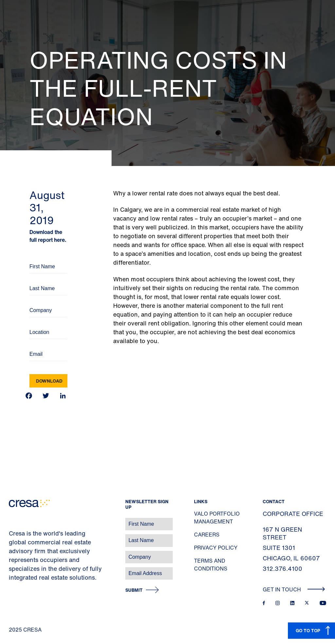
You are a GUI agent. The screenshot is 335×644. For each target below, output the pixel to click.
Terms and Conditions (211, 565)
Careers (207, 535)
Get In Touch (294, 589)
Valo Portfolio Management (217, 518)
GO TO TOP (308, 630)
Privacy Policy (216, 548)
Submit (134, 590)
